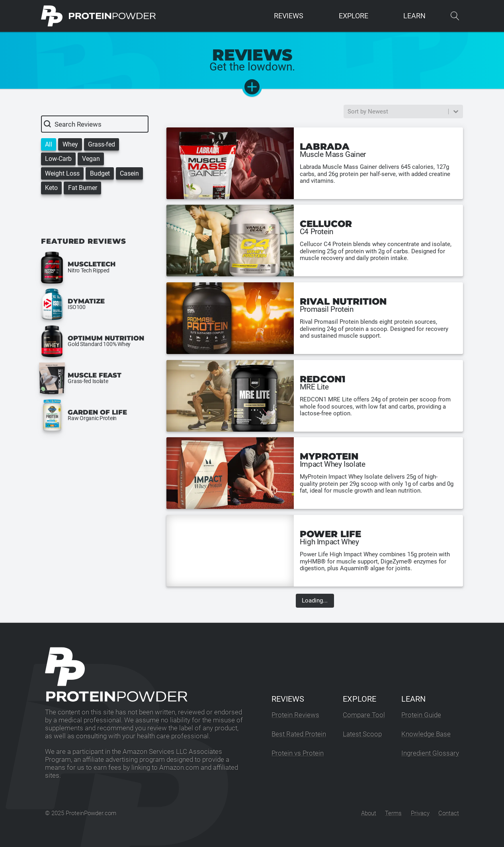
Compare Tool (364, 715)
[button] (49, 144)
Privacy (420, 813)
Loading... (315, 601)
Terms (393, 813)
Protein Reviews (295, 715)
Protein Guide (421, 715)
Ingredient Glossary (430, 753)
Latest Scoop (362, 734)
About (369, 813)
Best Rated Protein (299, 734)
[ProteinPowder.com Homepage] (99, 16)
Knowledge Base (426, 734)
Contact (449, 813)
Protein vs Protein (298, 753)
